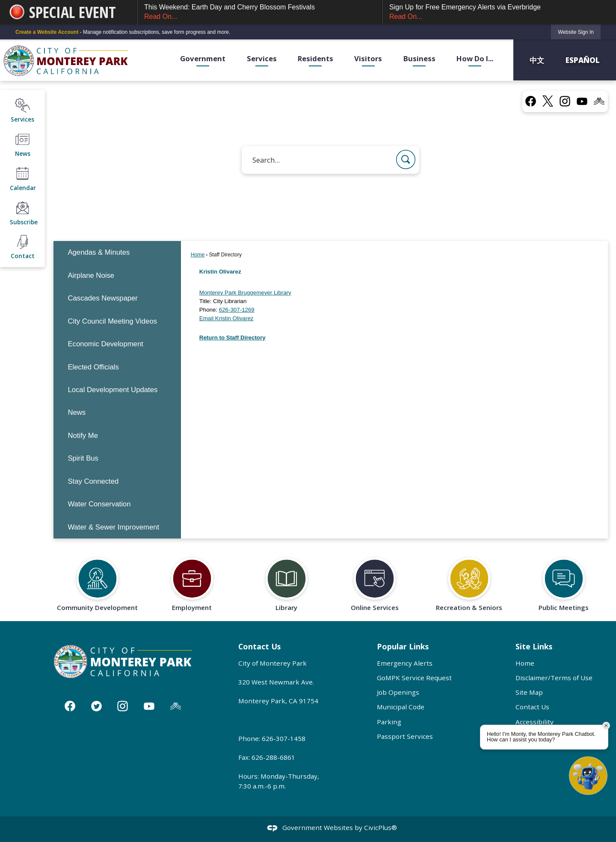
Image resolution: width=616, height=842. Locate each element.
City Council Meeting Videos (112, 321)
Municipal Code (401, 707)
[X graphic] (548, 101)
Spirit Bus (83, 458)
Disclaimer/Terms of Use (554, 678)
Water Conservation (99, 504)
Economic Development (105, 344)
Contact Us (532, 707)
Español (583, 60)
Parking (389, 722)
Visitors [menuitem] (368, 58)
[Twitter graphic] (96, 706)
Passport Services (405, 736)
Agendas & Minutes (99, 252)
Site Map (529, 692)
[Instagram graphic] (565, 101)
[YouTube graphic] (582, 101)
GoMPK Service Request (414, 678)
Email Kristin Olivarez (227, 318)
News (77, 412)
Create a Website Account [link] (47, 32)
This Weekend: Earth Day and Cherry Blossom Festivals (259, 13)
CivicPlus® (381, 827)
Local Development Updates (113, 390)
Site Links (534, 646)
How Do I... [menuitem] (475, 58)
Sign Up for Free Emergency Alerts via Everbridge (495, 13)
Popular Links (403, 646)
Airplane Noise (91, 275)
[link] (576, 32)
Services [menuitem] (262, 58)
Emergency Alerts (405, 663)
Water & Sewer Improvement (113, 527)
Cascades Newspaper (102, 298)
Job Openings (398, 692)
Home (198, 255)
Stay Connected (93, 481)
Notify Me (83, 436)
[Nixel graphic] (599, 101)
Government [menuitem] (203, 58)
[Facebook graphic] (531, 101)
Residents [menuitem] (315, 58)
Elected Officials (93, 367)
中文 (538, 60)
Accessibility (535, 722)
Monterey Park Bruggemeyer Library (245, 293)
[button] (406, 159)
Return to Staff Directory (232, 338)
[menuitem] (117, 252)
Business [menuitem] (419, 58)
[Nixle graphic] (176, 706)
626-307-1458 (284, 738)
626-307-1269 (237, 310)
